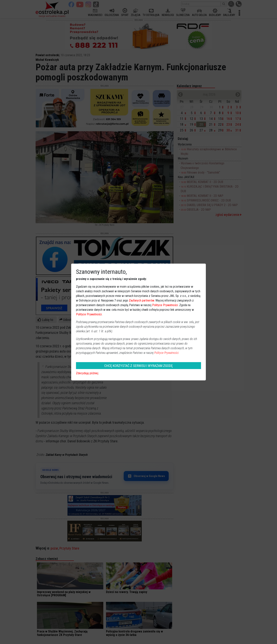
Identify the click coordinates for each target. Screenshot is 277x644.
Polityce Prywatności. (167, 353)
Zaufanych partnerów (141, 300)
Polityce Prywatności (165, 305)
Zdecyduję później (87, 373)
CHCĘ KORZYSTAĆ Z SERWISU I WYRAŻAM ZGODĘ (138, 366)
